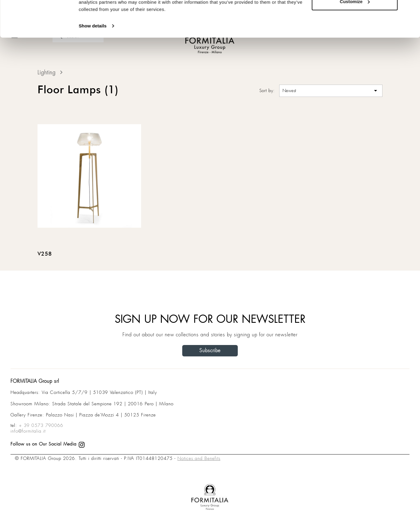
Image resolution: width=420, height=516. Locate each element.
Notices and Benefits (199, 458)
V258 (45, 254)
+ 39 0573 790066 (41, 425)
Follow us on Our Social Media (48, 444)
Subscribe (210, 351)
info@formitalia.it (28, 431)
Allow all (355, 16)
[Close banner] (411, 9)
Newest (331, 91)
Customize (355, 36)
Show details (93, 60)
